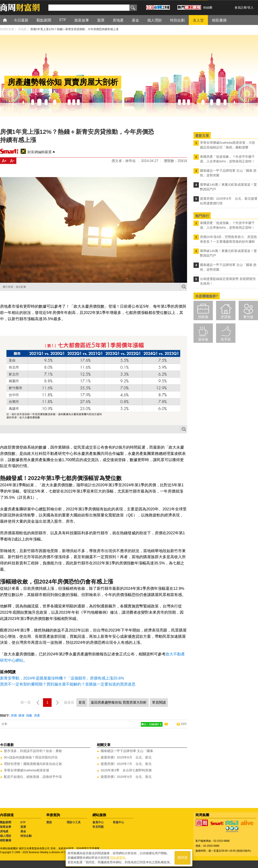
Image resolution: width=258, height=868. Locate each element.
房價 (14, 715)
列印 (184, 724)
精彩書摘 (6, 840)
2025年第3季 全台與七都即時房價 (126, 770)
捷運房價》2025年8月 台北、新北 (126, 757)
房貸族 (226, 317)
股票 (23, 827)
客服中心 (118, 822)
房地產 (4, 831)
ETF (23, 822)
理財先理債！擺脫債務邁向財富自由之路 (33, 764)
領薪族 (203, 317)
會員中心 (98, 822)
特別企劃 (26, 836)
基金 (23, 831)
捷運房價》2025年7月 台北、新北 (126, 764)
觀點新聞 (6, 822)
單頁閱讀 (159, 702)
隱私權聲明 (118, 857)
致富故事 (6, 827)
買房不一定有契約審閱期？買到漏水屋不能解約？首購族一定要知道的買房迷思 (68, 684)
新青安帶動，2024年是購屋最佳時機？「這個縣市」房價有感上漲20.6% (62, 678)
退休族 (203, 339)
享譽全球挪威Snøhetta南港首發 (27, 770)
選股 (49, 822)
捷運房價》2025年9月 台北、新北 (126, 777)
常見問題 (98, 827)
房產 (37, 715)
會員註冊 (241, 8)
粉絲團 (208, 8)
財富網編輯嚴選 (40, 152)
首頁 (9, 20)
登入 (250, 8)
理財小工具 (74, 822)
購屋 (21, 715)
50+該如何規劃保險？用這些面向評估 (31, 757)
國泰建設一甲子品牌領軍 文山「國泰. (127, 751)
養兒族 (248, 317)
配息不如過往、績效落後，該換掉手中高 (33, 777)
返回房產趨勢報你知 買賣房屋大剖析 (119, 702)
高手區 (226, 339)
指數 (29, 715)
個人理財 (6, 836)
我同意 (183, 858)
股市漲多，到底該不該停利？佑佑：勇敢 (33, 751)
